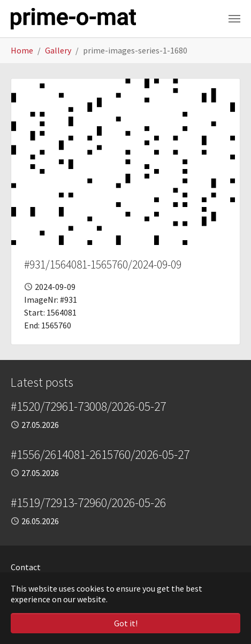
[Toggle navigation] (234, 19)
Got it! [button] (126, 623)
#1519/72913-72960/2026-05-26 (88, 503)
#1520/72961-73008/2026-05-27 (88, 406)
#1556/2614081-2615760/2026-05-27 (100, 454)
